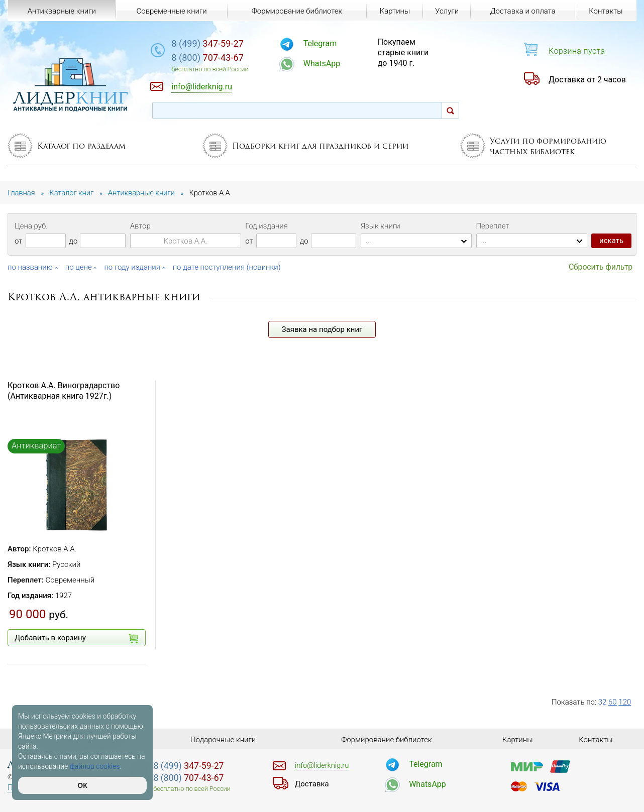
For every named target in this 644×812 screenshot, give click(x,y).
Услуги (447, 11)
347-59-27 (207, 43)
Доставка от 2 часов (587, 80)
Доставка (312, 784)
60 (613, 702)
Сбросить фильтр (601, 267)
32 (603, 702)
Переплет (493, 226)
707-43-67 (207, 57)
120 (625, 702)
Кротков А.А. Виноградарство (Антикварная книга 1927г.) (64, 391)
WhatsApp (322, 64)
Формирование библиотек (297, 11)
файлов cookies (95, 766)
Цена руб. (31, 226)
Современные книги (171, 11)
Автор (140, 226)
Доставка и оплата (523, 11)
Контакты (606, 11)
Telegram (320, 43)
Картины (395, 11)
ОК (82, 785)
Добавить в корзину (76, 638)
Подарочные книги (223, 740)
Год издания (266, 226)
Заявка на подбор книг (322, 329)
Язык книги (381, 226)
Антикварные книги (62, 11)
